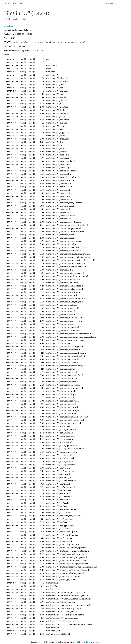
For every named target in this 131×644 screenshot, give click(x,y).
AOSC (7, 3)
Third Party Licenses (91, 642)
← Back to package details (15, 19)
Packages (19, 3)
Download (9, 26)
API (78, 642)
